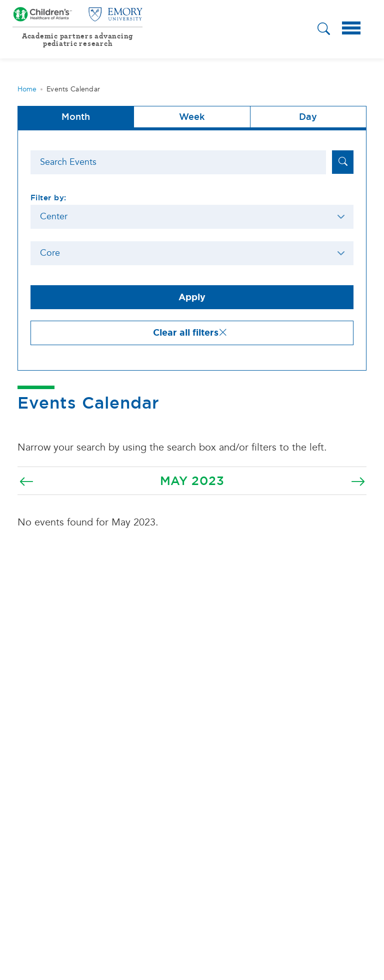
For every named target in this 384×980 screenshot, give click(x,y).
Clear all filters (190, 333)
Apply (192, 297)
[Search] (178, 162)
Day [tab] (308, 117)
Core (50, 253)
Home (27, 89)
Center (54, 217)
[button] (324, 30)
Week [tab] (192, 117)
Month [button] (76, 117)
